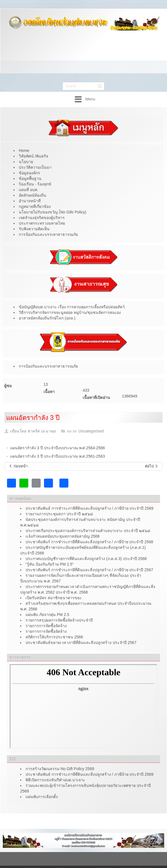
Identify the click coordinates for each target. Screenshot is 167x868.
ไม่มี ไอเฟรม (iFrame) (83, 706)
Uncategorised (91, 431)
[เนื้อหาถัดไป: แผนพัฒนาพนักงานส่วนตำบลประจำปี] (152, 466)
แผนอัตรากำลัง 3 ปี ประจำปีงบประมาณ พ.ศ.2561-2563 (57, 456)
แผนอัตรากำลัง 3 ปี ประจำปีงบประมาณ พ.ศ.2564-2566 (57, 448)
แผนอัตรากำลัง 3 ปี (33, 418)
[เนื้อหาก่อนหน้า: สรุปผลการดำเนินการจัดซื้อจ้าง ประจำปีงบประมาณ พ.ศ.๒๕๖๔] (18, 466)
